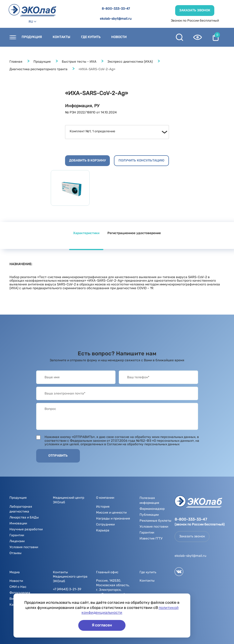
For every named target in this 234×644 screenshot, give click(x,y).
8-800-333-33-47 (116, 9)
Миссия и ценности (111, 512)
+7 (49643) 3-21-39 (67, 589)
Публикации (149, 515)
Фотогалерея (20, 593)
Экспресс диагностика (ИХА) (130, 62)
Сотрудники (105, 524)
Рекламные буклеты (155, 521)
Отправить (58, 456)
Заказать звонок (195, 10)
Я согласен (102, 625)
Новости (119, 37)
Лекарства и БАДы (24, 517)
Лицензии (17, 541)
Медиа (15, 572)
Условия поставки (24, 547)
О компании (105, 498)
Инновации (18, 523)
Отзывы (16, 553)
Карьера (103, 530)
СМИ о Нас (18, 587)
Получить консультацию (141, 160)
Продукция (32, 37)
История (103, 507)
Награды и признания (113, 518)
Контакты (61, 37)
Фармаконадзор (152, 509)
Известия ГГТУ (151, 538)
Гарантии (17, 535)
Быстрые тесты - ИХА (79, 62)
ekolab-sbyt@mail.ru (116, 19)
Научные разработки (26, 529)
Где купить (91, 37)
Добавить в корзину (87, 160)
